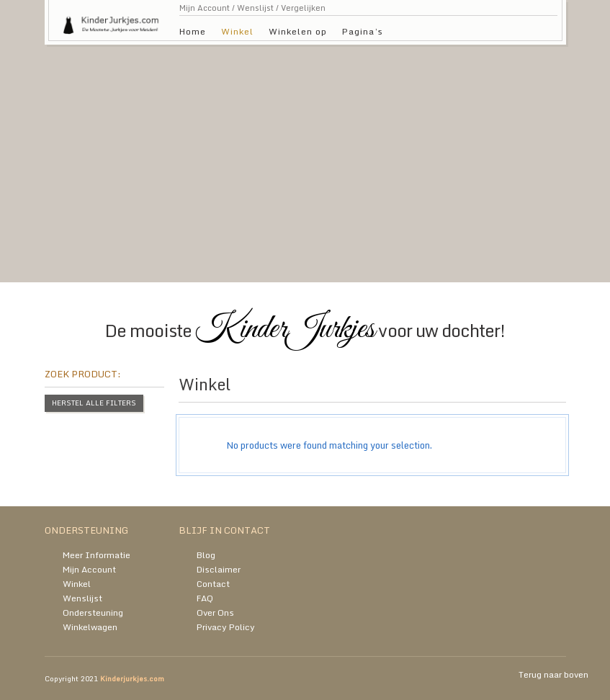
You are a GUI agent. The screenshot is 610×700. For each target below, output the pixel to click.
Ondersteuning (93, 612)
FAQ (205, 598)
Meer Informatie (97, 555)
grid (521, 388)
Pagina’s (363, 31)
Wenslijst (255, 8)
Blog (206, 555)
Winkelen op (298, 31)
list (546, 388)
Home (193, 31)
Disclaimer (219, 569)
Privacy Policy (226, 627)
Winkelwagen (90, 627)
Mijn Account (205, 8)
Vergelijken (303, 8)
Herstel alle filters (94, 403)
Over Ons (215, 612)
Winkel (237, 31)
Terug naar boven (553, 674)
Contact (213, 584)
